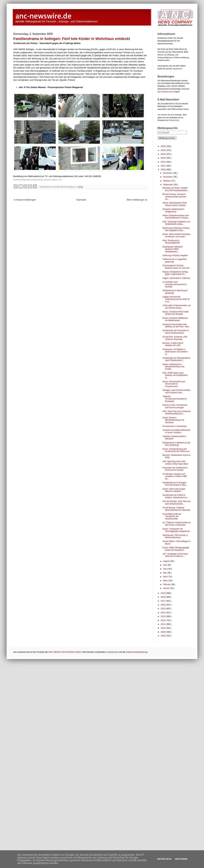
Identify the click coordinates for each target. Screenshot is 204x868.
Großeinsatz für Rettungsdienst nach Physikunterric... (176, 359)
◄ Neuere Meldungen (25, 200)
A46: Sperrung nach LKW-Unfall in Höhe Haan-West (175, 463)
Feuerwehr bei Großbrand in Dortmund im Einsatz (175, 469)
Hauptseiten (177, 69)
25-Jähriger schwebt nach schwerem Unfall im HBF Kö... (175, 476)
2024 (163, 154)
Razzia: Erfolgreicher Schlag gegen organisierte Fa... (175, 273)
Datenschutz (174, 120)
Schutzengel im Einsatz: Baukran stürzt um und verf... (177, 267)
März (166, 581)
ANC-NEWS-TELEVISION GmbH (65, 652)
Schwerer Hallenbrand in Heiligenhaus (173, 210)
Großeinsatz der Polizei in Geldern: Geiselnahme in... (176, 496)
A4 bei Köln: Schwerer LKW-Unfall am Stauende (175, 338)
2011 (163, 624)
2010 (163, 628)
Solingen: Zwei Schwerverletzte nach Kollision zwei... (176, 391)
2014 (163, 613)
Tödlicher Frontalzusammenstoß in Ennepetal (175, 399)
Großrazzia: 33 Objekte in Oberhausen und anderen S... (175, 352)
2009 (163, 632)
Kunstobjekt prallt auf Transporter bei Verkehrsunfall (172, 516)
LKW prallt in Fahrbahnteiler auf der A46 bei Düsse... (177, 307)
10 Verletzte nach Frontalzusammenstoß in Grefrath (175, 284)
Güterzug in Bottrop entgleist (175, 255)
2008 (163, 636)
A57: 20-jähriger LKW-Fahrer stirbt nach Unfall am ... (175, 555)
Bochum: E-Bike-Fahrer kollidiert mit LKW (173, 344)
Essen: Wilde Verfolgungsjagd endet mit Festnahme (176, 549)
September (168, 185)
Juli (165, 565)
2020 (163, 170)
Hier (159, 115)
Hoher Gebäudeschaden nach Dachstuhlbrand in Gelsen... (176, 217)
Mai (165, 573)
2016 (163, 605)
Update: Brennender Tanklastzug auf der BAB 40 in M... (176, 299)
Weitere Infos (164, 859)
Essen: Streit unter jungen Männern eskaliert (174, 490)
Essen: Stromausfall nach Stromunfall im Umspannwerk (174, 384)
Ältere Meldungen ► (137, 200)
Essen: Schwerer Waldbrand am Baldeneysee (175, 319)
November (168, 177)
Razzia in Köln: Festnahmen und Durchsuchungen (175, 406)
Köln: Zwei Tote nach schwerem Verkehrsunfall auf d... (177, 413)
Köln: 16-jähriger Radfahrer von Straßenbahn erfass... (176, 223)
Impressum (113, 652)
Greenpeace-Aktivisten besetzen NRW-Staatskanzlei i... (173, 249)
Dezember (168, 173)
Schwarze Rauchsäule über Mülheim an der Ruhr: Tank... (177, 326)
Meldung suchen (167, 138)
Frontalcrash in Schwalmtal (174, 426)
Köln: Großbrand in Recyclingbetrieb (171, 242)
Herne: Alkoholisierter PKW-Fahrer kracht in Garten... (175, 204)
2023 (163, 158)
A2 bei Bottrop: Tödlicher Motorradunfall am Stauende (176, 509)
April (165, 577)
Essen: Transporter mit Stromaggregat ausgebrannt (176, 530)
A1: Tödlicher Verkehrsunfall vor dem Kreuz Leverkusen (177, 524)
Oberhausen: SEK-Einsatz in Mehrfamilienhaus (175, 536)
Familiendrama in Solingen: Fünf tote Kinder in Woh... (175, 484)
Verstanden (181, 859)
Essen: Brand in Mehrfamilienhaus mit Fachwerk (173, 420)
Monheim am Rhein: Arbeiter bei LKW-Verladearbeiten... (176, 189)
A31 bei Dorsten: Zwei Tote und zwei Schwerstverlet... (176, 503)
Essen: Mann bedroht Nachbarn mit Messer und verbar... (177, 235)
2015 (163, 609)
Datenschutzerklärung (137, 652)
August (166, 561)
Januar (166, 588)
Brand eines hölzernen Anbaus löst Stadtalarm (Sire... (176, 229)
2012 (163, 620)
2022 (163, 162)
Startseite (81, 200)
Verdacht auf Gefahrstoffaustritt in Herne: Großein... (176, 431)
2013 (163, 616)
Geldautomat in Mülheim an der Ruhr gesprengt (176, 444)
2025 (163, 150)
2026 (163, 146)
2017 (163, 601)
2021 (163, 166)
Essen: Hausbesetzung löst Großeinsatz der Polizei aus (176, 450)
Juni (165, 569)
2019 (163, 593)
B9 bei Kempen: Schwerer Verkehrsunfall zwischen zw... (174, 197)
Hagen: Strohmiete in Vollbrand (176, 278)
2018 (163, 597)
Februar (167, 584)
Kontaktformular (167, 92)
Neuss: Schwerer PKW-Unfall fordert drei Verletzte (176, 313)
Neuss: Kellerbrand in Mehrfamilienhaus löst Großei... (173, 367)
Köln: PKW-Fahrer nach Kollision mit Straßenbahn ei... (175, 375)
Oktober (167, 181)
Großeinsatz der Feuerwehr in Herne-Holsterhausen (176, 332)
